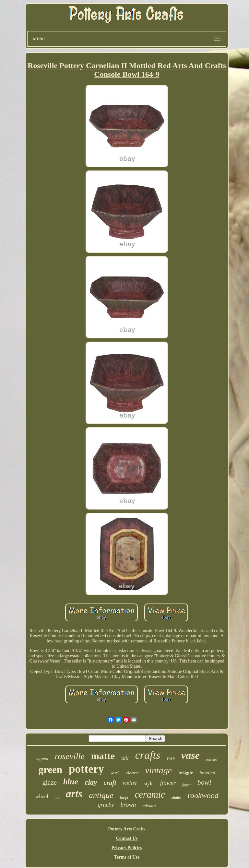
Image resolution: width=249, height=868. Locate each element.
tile (57, 798)
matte (103, 756)
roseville (70, 756)
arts (74, 794)
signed (42, 759)
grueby (106, 805)
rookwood (203, 795)
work (115, 773)
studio (176, 797)
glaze (50, 782)
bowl (204, 782)
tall (125, 758)
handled (207, 773)
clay (91, 782)
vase (190, 755)
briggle (186, 773)
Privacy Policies (127, 848)
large (124, 797)
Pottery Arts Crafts (127, 829)
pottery (86, 769)
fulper (186, 785)
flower (168, 783)
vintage (159, 770)
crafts (148, 755)
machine (212, 760)
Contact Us (127, 838)
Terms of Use (127, 857)
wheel (42, 797)
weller (130, 783)
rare (171, 758)
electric (132, 773)
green (50, 770)
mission (149, 806)
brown (128, 805)
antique (101, 795)
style (148, 784)
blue (71, 782)
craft (110, 783)
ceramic (150, 794)
